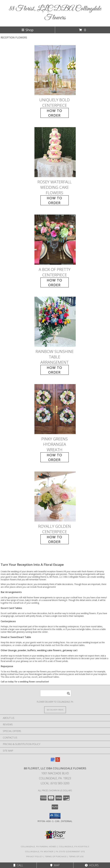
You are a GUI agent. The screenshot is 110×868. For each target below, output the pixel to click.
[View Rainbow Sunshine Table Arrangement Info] (55, 322)
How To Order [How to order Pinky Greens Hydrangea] (55, 457)
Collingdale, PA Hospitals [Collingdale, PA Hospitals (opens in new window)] (74, 847)
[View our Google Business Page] (53, 761)
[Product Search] (56, 693)
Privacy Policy (35, 856)
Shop (27, 30)
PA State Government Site (70, 851)
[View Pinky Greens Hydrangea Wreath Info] (55, 409)
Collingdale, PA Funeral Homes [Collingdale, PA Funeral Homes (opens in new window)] (39, 847)
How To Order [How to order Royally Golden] (55, 539)
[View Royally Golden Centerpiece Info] (55, 496)
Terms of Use (76, 856)
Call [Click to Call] (18, 865)
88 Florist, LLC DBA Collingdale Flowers (55, 13)
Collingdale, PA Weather (39, 851)
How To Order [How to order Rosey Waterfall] (55, 200)
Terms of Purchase (56, 856)
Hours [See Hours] (92, 865)
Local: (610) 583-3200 (55, 783)
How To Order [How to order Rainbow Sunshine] (55, 370)
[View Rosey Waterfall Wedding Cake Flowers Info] (55, 152)
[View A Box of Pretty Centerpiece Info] (55, 240)
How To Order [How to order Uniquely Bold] (55, 113)
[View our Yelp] (58, 761)
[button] (55, 816)
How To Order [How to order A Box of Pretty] (55, 282)
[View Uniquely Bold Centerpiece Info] (55, 70)
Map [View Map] (55, 865)
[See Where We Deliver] (55, 710)
